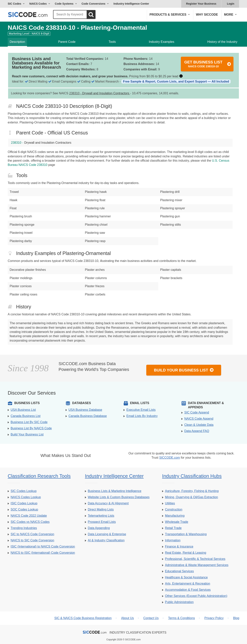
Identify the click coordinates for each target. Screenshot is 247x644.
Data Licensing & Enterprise (107, 534)
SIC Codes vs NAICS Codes (30, 522)
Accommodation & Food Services (188, 590)
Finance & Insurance (179, 547)
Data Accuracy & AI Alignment (108, 503)
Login (231, 4)
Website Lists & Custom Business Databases (119, 497)
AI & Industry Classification (106, 540)
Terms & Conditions (181, 618)
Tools (112, 42)
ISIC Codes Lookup (24, 503)
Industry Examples (162, 42)
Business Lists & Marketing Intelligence (115, 491)
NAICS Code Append (199, 419)
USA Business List (23, 410)
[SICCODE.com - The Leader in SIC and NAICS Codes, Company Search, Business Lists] (32, 15)
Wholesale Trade (177, 522)
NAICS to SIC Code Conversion (32, 540)
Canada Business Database (88, 416)
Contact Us (151, 618)
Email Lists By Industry (142, 416)
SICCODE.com (170, 458)
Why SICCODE (207, 15)
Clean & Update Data (199, 425)
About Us (128, 618)
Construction (174, 509)
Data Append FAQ (197, 431)
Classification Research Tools (39, 476)
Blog (236, 618)
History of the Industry (222, 42)
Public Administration (179, 602)
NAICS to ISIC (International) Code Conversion (43, 553)
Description (17, 42)
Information (173, 540)
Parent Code (67, 42)
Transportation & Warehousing (186, 534)
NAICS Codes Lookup (26, 497)
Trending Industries (24, 528)
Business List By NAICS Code (31, 428)
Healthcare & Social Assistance (186, 577)
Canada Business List (26, 416)
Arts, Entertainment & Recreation (188, 584)
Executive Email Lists (141, 410)
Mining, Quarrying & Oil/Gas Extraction (192, 497)
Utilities (170, 503)
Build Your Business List (184, 370)
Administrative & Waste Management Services (197, 565)
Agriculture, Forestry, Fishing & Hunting (192, 491)
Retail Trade (173, 528)
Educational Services (179, 571)
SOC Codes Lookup (24, 509)
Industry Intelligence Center (131, 4)
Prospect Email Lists (102, 522)
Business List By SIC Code (29, 422)
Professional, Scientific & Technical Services (195, 559)
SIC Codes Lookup (24, 491)
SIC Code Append (197, 412)
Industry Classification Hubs (192, 476)
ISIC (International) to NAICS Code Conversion (43, 547)
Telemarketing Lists (101, 516)
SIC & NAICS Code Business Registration (83, 618)
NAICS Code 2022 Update (29, 516)
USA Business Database (85, 410)
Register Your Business (201, 4)
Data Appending (99, 528)
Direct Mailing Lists (101, 509)
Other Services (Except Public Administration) (196, 596)
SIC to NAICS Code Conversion (32, 534)
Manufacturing (175, 516)
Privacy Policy (214, 618)
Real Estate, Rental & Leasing (186, 553)
